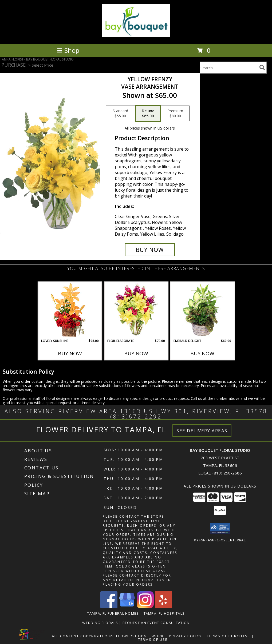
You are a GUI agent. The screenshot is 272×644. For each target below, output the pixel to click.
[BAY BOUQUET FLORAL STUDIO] (136, 36)
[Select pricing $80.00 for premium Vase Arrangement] (175, 114)
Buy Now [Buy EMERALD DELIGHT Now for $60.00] (202, 353)
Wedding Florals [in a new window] (101, 623)
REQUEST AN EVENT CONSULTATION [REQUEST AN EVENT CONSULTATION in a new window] (156, 623)
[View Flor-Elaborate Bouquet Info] (136, 310)
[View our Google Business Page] (127, 607)
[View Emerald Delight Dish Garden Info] (202, 310)
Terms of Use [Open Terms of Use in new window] (153, 639)
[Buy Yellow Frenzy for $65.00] (150, 250)
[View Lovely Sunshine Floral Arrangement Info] (70, 310)
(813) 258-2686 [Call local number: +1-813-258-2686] (227, 473)
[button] (220, 529)
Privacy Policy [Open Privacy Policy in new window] (185, 636)
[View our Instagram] (145, 607)
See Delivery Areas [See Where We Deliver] (202, 431)
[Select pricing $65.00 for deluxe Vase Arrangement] (148, 114)
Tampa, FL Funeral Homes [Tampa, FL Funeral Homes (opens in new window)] (113, 613)
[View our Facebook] (109, 607)
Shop (68, 50)
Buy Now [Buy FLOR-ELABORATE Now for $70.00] (136, 353)
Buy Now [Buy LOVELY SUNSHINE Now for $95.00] (70, 353)
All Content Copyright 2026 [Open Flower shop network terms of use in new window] (83, 636)
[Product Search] (228, 68)
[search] (262, 67)
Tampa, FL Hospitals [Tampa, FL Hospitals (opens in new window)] (164, 613)
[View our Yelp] (163, 607)
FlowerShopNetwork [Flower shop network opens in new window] (140, 636)
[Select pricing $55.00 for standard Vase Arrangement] (120, 114)
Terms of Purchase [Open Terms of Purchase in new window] (228, 636)
